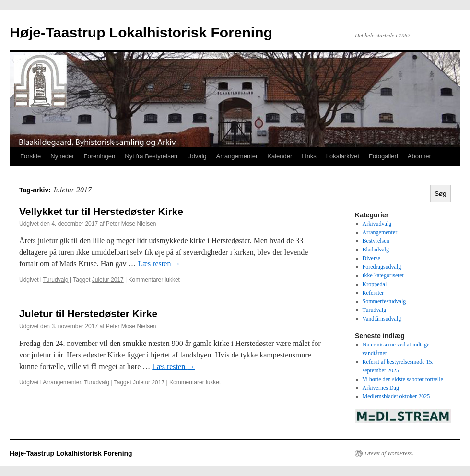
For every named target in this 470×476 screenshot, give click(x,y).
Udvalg (197, 156)
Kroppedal (375, 284)
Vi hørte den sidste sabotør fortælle (403, 379)
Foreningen (100, 156)
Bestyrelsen (376, 241)
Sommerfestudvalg (384, 301)
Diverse (371, 258)
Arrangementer (237, 156)
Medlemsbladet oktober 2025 (396, 396)
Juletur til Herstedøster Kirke (88, 314)
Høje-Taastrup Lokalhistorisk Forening (141, 32)
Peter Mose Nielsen (131, 224)
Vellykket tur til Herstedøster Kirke (101, 211)
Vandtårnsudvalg (382, 319)
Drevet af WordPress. (389, 453)
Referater (373, 293)
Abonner (419, 156)
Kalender (280, 156)
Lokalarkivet (343, 156)
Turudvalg (56, 280)
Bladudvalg (376, 250)
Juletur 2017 (108, 280)
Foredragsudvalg (382, 267)
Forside (30, 156)
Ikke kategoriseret (383, 275)
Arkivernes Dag (381, 388)
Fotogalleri (383, 156)
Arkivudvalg (377, 224)
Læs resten (159, 264)
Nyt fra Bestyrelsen (151, 156)
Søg (440, 194)
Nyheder (62, 156)
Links (309, 156)
